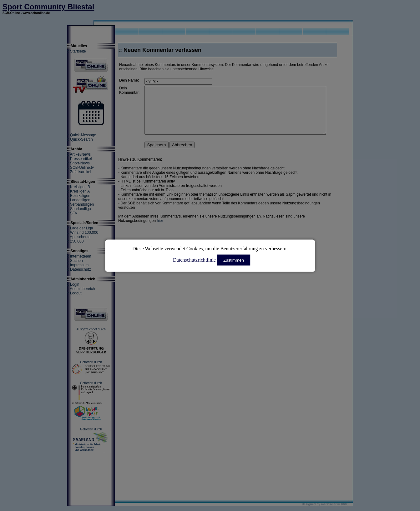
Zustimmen (234, 260)
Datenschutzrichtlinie (194, 260)
